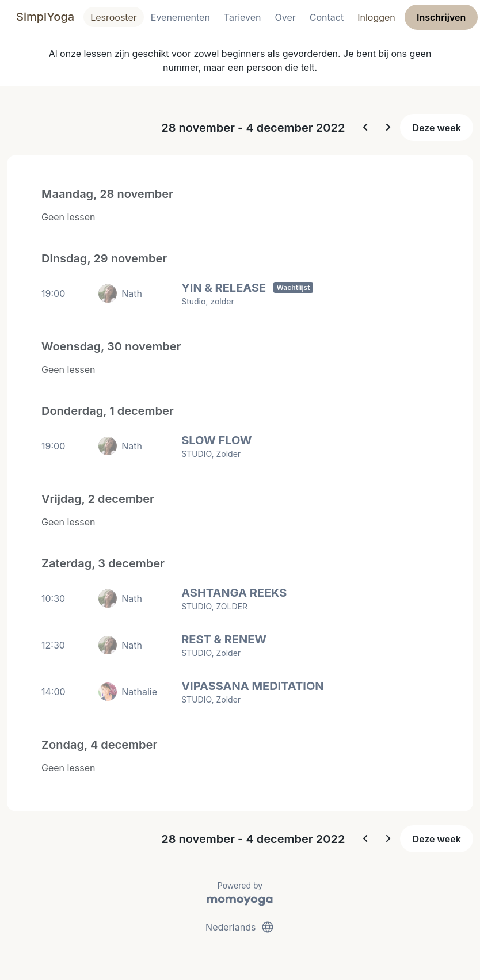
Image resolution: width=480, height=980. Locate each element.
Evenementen (180, 17)
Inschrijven (441, 17)
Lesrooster (114, 17)
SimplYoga (45, 17)
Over (285, 17)
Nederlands (240, 927)
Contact (327, 17)
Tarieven (243, 17)
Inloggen (376, 17)
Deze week (437, 128)
